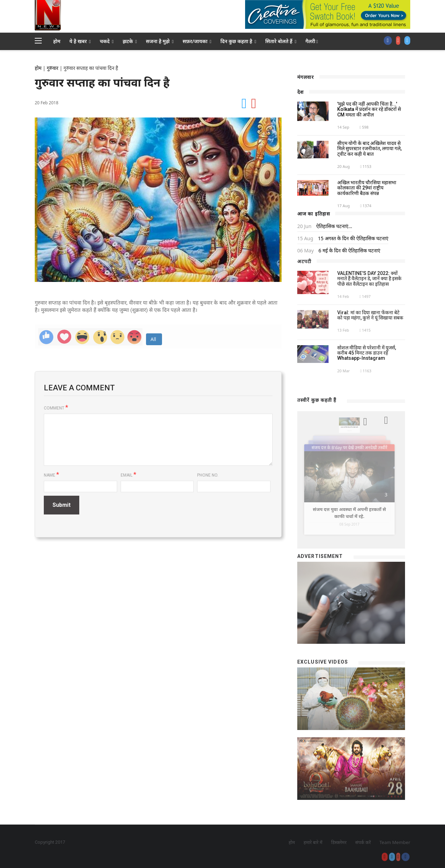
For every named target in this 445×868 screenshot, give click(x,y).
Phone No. (208, 475)
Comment (56, 408)
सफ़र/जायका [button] (197, 41)
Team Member (395, 842)
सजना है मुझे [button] (160, 41)
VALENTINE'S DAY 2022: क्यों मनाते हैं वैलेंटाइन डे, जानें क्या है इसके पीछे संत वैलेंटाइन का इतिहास (369, 279)
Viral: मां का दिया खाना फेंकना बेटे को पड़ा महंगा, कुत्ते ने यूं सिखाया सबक (370, 315)
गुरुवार (52, 68)
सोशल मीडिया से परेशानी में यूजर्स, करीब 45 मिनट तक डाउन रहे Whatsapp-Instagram (367, 353)
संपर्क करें (363, 842)
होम (57, 41)
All (154, 339)
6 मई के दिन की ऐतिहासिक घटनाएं (349, 250)
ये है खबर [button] (80, 41)
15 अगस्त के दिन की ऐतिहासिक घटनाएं (353, 238)
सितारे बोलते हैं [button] (281, 41)
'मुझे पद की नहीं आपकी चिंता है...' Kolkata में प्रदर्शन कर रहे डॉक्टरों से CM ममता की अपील (369, 109)
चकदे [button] (107, 41)
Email (128, 475)
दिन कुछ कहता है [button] (238, 41)
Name (51, 475)
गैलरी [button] (311, 41)
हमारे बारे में (313, 842)
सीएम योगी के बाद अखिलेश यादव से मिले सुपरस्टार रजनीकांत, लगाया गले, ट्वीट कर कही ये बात (369, 149)
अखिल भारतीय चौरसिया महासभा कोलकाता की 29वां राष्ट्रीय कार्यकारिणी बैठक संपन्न (367, 188)
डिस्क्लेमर (339, 842)
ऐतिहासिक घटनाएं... (334, 226)
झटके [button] (130, 41)
